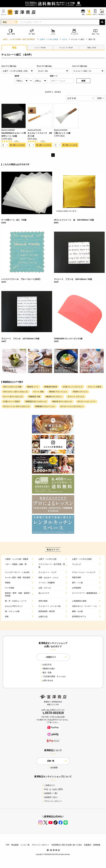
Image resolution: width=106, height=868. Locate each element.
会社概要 (53, 768)
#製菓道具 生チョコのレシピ (36, 401)
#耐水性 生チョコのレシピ (62, 401)
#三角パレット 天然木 (11, 401)
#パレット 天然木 (95, 387)
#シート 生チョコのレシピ (13, 397)
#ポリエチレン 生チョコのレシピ (16, 392)
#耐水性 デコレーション (58, 392)
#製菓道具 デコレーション (45, 406)
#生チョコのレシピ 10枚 (12, 387)
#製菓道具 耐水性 (51, 387)
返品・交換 (46, 673)
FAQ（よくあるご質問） (53, 789)
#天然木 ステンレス (80, 392)
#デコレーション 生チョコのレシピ (16, 406)
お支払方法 (46, 665)
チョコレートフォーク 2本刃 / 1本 (40, 135)
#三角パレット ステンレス (73, 387)
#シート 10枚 (39, 392)
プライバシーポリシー (52, 801)
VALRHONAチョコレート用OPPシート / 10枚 (14, 135)
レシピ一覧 (25, 845)
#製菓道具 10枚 (34, 397)
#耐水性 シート (33, 387)
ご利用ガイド (49, 785)
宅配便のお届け (48, 669)
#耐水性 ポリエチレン (54, 397)
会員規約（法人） (50, 797)
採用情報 (97, 845)
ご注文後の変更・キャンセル (53, 676)
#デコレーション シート (87, 401)
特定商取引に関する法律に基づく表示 (67, 845)
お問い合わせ (47, 680)
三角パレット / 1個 (62, 133)
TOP (7, 845)
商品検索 (15, 845)
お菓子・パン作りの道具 (49, 39)
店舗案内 (88, 845)
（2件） (17, 141)
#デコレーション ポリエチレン (72, 406)
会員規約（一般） (50, 793)
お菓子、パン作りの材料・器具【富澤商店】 (19, 39)
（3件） (43, 141)
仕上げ (65, 39)
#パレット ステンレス (76, 397)
